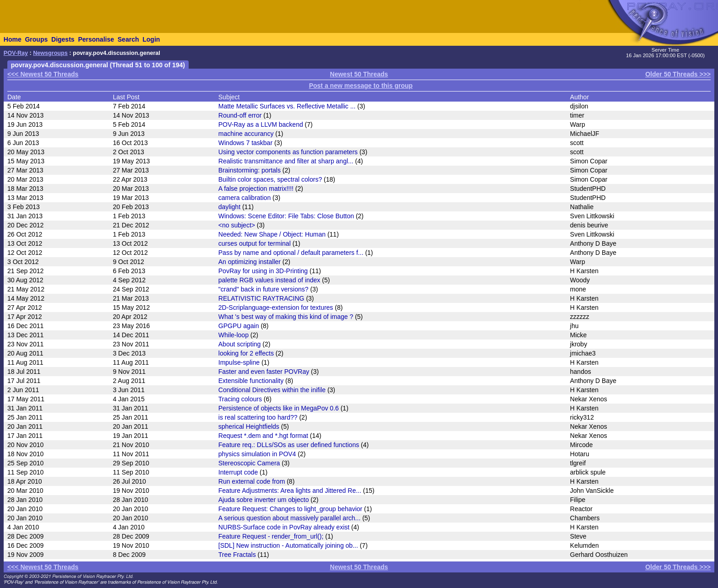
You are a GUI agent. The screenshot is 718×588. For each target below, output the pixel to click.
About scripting (240, 344)
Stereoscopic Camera (249, 463)
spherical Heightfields (249, 426)
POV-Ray (16, 53)
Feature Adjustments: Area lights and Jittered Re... (290, 491)
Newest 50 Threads (359, 74)
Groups (36, 39)
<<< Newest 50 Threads (43, 74)
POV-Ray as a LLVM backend (261, 124)
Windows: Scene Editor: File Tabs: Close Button (286, 216)
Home (13, 39)
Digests (63, 39)
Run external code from (252, 481)
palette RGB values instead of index (269, 280)
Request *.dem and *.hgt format (263, 436)
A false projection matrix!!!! (256, 189)
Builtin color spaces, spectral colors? (270, 179)
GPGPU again (239, 326)
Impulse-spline (239, 362)
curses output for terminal (255, 243)
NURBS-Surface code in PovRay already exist (284, 527)
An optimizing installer (250, 262)
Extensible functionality (251, 381)
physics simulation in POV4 (257, 454)
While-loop (234, 335)
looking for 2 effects (246, 353)
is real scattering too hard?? (258, 417)
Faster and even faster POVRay (264, 372)
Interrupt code (238, 472)
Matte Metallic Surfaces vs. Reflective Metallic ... (287, 106)
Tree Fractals (237, 555)
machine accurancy (246, 134)
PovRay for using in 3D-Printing (263, 271)
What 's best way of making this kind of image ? (286, 317)
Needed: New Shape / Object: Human (272, 234)
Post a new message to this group (361, 86)
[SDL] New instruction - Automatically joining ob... (288, 545)
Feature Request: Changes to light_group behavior (290, 509)
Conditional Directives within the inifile (272, 390)
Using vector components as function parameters (288, 152)
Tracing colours (240, 399)
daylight (229, 207)
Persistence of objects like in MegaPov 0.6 (279, 408)
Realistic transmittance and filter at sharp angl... (286, 161)
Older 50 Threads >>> (678, 74)
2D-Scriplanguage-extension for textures (276, 307)
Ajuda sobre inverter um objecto (264, 500)
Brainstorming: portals (250, 170)
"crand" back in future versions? (264, 289)
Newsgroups (50, 53)
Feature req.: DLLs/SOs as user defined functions (289, 445)
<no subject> (237, 225)
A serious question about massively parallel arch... (290, 518)
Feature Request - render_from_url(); (271, 536)
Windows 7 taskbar (245, 143)
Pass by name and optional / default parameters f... (291, 253)
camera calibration (245, 198)
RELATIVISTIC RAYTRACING (261, 298)
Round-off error (240, 115)
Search (128, 39)
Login (151, 39)
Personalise (96, 39)
